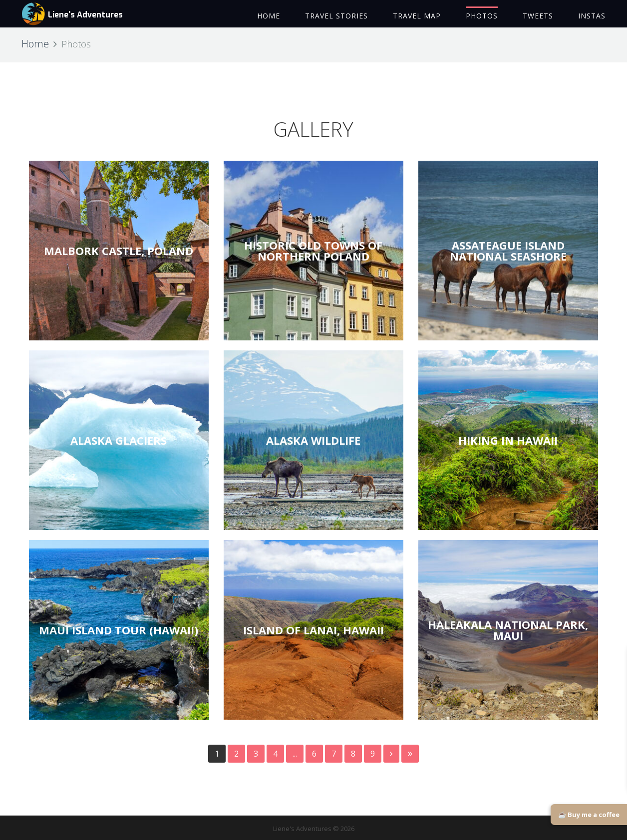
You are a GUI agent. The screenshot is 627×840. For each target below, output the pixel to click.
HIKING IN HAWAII (508, 440)
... (295, 754)
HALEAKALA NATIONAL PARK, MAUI (508, 630)
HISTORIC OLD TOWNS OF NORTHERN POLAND (313, 251)
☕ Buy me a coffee (589, 815)
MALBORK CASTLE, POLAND (119, 251)
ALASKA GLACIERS (119, 440)
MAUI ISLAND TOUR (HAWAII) (119, 630)
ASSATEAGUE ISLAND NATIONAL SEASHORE (508, 251)
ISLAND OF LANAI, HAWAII (313, 630)
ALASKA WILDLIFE (313, 440)
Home (35, 44)
